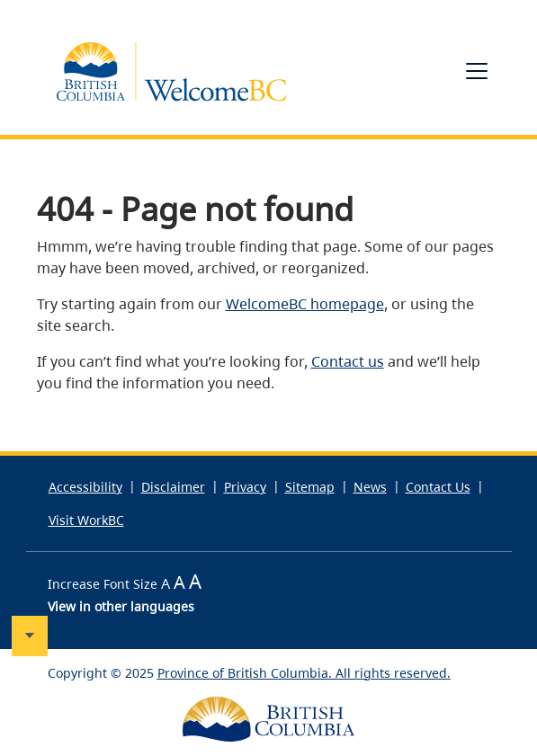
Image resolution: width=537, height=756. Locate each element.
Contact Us (438, 487)
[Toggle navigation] (477, 71)
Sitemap (310, 487)
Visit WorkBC (86, 520)
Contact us (348, 361)
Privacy (245, 487)
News (370, 487)
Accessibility (85, 487)
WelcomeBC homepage (305, 304)
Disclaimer (173, 487)
